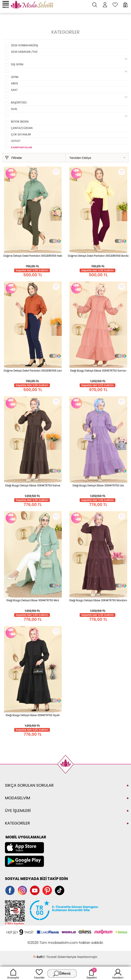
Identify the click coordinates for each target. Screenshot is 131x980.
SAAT (14, 90)
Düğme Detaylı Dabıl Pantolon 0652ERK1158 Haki (33, 256)
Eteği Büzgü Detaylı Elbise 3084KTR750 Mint (33, 600)
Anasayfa (13, 973)
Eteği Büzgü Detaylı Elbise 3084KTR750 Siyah (33, 715)
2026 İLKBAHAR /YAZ (24, 52)
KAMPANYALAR (21, 147)
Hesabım (118, 973)
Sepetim (92, 973)
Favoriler (39, 973)
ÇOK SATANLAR (21, 134)
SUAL (14, 109)
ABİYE (15, 83)
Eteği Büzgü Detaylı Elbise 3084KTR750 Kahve (33, 486)
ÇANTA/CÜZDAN (22, 128)
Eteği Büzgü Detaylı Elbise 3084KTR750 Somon (98, 371)
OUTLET (16, 141)
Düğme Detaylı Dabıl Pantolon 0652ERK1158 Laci (33, 371)
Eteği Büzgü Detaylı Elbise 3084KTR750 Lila (98, 486)
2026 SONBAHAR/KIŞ (24, 45)
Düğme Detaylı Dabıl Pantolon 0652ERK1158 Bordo (98, 256)
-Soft (38, 957)
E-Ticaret (50, 957)
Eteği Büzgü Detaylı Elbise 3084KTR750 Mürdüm (98, 600)
